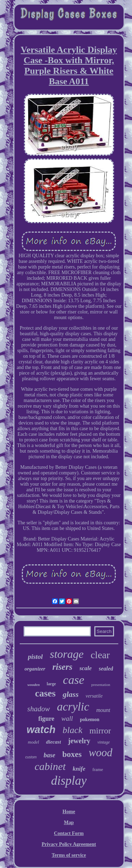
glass (71, 694)
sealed (106, 669)
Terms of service (69, 855)
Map (69, 822)
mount (103, 710)
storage (67, 654)
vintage (104, 742)
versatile (94, 696)
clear (100, 655)
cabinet (50, 766)
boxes (72, 754)
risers (62, 667)
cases (45, 693)
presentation (101, 685)
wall (67, 718)
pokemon (90, 720)
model (33, 742)
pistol (35, 657)
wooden (34, 685)
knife (79, 769)
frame (98, 769)
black (73, 730)
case (74, 680)
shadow (39, 709)
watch (41, 730)
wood (100, 753)
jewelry (79, 741)
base (49, 755)
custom (31, 757)
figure (46, 719)
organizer (35, 669)
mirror (100, 731)
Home (69, 812)
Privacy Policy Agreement (69, 844)
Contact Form (69, 833)
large (51, 684)
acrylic (73, 707)
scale (86, 668)
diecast (54, 742)
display (69, 781)
